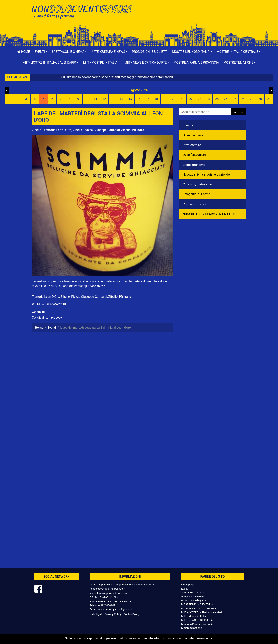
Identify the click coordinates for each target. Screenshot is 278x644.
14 (121, 99)
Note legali (96, 614)
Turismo (188, 125)
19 (165, 99)
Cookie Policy (132, 614)
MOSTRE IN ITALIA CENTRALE (199, 608)
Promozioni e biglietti (150, 52)
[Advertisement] (194, 16)
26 (225, 99)
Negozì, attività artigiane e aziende (206, 174)
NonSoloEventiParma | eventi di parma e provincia (84, 11)
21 (182, 99)
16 (139, 99)
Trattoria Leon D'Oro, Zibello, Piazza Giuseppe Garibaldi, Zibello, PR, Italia (81, 297)
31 (269, 99)
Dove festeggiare (194, 155)
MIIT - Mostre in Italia (194, 616)
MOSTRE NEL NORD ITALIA (197, 604)
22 (191, 99)
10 (87, 99)
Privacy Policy (113, 614)
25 (217, 99)
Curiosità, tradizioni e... (198, 184)
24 (208, 99)
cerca (239, 112)
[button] (41, 52)
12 (104, 99)
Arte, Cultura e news (193, 596)
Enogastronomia (194, 165)
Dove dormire (192, 145)
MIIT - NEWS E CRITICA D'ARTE (199, 620)
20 (174, 99)
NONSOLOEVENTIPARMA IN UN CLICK (209, 214)
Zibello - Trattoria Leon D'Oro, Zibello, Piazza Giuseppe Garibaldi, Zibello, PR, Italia (88, 130)
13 (113, 99)
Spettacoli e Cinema (193, 592)
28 (243, 99)
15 (130, 99)
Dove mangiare (193, 135)
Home (24, 52)
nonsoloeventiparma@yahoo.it (107, 589)
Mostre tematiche (192, 628)
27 (234, 99)
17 (147, 99)
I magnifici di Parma (197, 194)
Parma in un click (195, 204)
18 (156, 99)
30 (260, 99)
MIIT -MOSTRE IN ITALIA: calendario (202, 612)
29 (252, 99)
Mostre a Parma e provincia (196, 62)
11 (96, 99)
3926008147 (108, 605)
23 (199, 99)
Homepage (188, 585)
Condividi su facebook (47, 318)
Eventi (185, 589)
